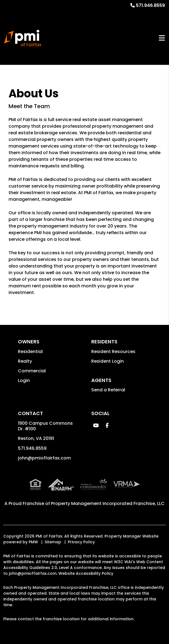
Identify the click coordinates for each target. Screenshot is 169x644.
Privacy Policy (81, 542)
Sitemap (53, 542)
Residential (30, 352)
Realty (25, 361)
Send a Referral (108, 390)
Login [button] (24, 380)
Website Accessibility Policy (86, 573)
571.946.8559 (150, 5)
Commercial (32, 371)
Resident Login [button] (108, 361)
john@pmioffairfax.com (44, 458)
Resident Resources (113, 352)
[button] (96, 425)
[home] (23, 38)
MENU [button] (162, 38)
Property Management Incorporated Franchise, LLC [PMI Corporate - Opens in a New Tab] (108, 503)
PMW (33, 542)
